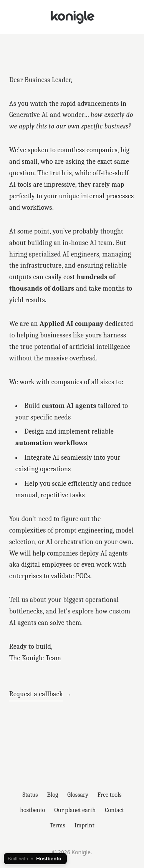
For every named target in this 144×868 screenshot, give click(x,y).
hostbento (32, 810)
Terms (57, 825)
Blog (53, 795)
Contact (114, 810)
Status (30, 795)
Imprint (84, 825)
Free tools (110, 795)
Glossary (78, 795)
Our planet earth (75, 810)
